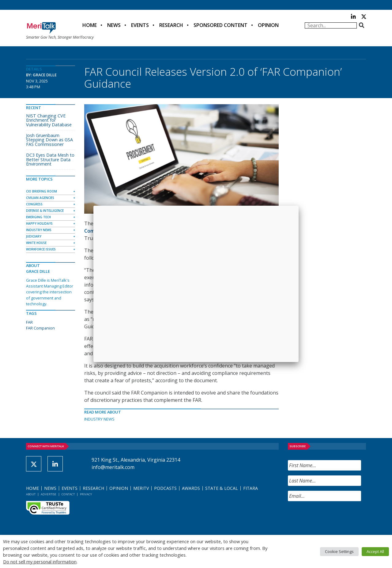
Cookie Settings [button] (339, 551)
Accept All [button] (375, 551)
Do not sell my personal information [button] (40, 562)
